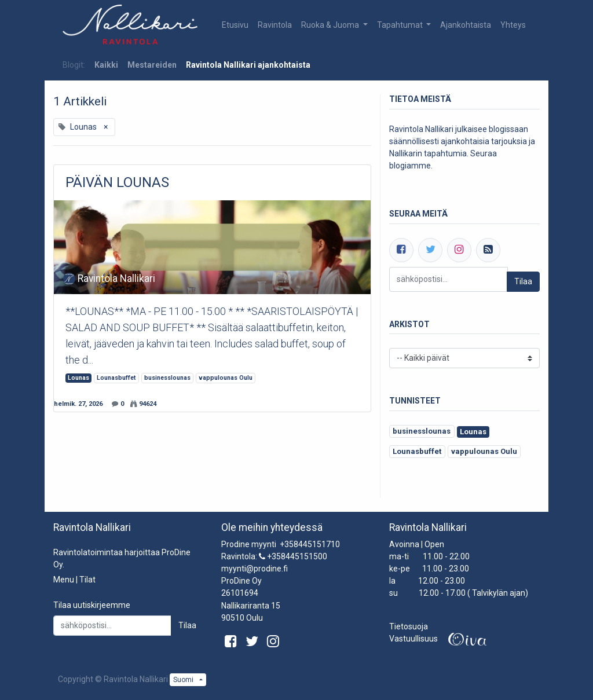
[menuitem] (235, 25)
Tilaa (523, 281)
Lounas (78, 378)
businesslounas (167, 378)
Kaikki (106, 65)
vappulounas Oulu (226, 378)
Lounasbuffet (116, 378)
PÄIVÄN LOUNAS (117, 182)
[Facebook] (401, 250)
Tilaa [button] (187, 625)
